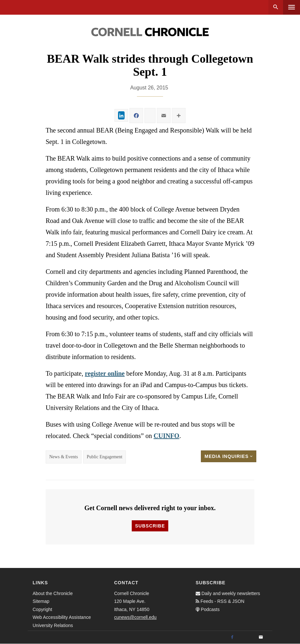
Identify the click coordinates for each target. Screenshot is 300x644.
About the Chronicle (53, 593)
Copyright (42, 609)
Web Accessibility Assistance (62, 617)
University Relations (53, 625)
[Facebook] (232, 637)
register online (105, 373)
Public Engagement (105, 457)
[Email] (261, 637)
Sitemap (41, 601)
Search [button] (276, 7)
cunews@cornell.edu (135, 617)
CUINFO (166, 436)
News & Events (64, 457)
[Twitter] (247, 637)
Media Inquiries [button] (229, 456)
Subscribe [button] (150, 526)
